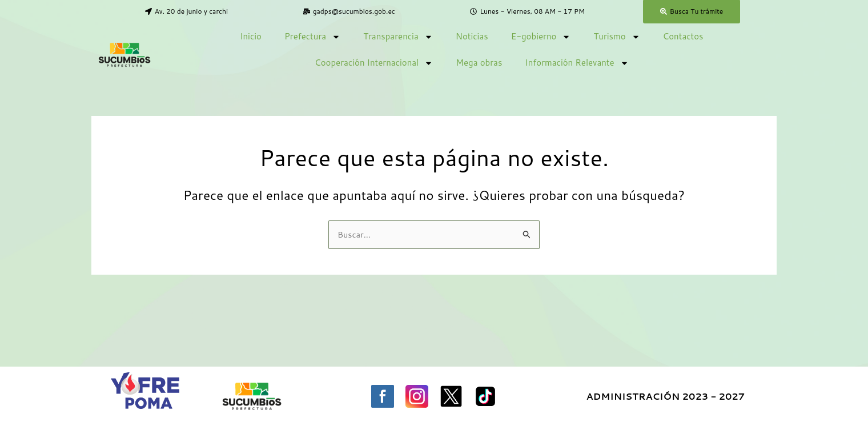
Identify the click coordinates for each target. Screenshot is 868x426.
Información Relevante (576, 63)
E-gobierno (541, 37)
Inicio (251, 36)
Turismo (616, 37)
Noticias (472, 36)
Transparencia (398, 37)
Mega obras (479, 63)
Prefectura (312, 37)
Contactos (683, 36)
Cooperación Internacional (374, 63)
